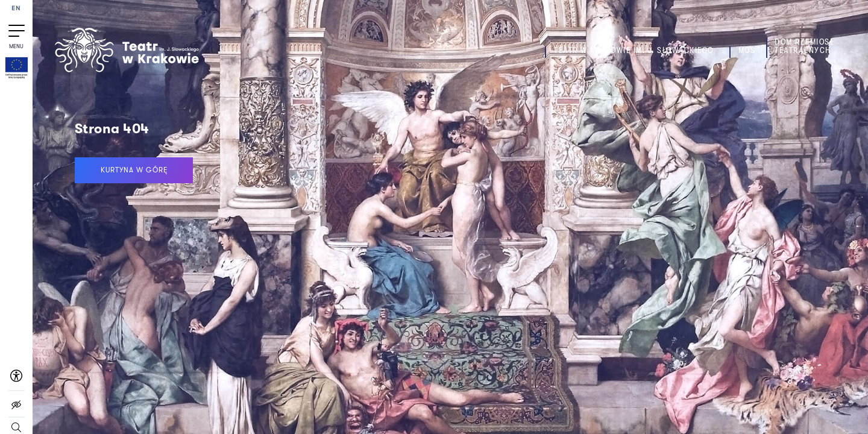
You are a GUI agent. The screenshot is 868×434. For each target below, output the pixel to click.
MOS (747, 50)
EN (16, 9)
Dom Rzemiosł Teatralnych (804, 46)
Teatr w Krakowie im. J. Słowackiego (634, 50)
